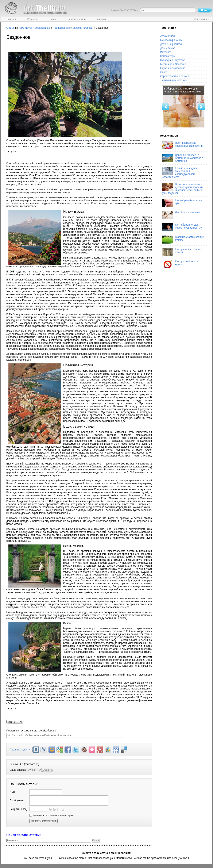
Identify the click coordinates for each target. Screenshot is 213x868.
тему (22, 28)
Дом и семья (168, 48)
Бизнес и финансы (171, 40)
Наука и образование (37, 28)
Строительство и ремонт (175, 76)
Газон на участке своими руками (183, 240)
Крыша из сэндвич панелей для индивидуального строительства (180, 173)
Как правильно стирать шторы (182, 252)
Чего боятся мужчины (181, 215)
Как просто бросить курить (180, 264)
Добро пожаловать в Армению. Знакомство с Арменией (183, 158)
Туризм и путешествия (173, 80)
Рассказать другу (20, 750)
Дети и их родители (172, 44)
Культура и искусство (173, 60)
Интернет (166, 52)
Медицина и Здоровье (173, 64)
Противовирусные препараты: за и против (183, 145)
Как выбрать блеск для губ (182, 203)
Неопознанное (61, 28)
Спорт (164, 72)
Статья (10, 28)
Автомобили (167, 36)
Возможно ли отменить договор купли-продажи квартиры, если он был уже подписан (183, 189)
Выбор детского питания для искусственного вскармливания (182, 90)
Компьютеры (168, 56)
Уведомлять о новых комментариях (52, 815)
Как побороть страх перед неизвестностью (182, 227)
